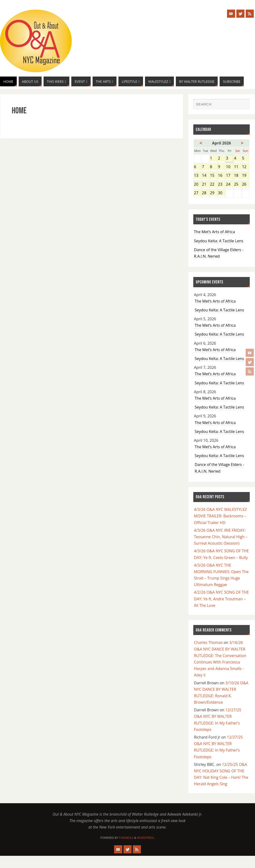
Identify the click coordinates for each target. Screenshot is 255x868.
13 (197, 176)
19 (246, 176)
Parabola (126, 838)
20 (197, 185)
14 (205, 176)
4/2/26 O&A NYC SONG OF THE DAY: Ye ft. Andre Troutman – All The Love (222, 599)
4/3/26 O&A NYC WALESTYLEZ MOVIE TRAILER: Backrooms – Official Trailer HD (220, 516)
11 (237, 167)
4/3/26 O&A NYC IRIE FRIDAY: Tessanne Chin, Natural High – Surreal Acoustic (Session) (221, 537)
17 (230, 176)
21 (205, 185)
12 (246, 167)
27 (197, 193)
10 (230, 167)
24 (230, 185)
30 (221, 193)
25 (237, 185)
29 (213, 193)
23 (221, 185)
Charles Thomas (208, 642)
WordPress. (146, 838)
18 (237, 176)
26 (246, 185)
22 (213, 185)
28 (205, 193)
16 (221, 176)
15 (213, 176)
